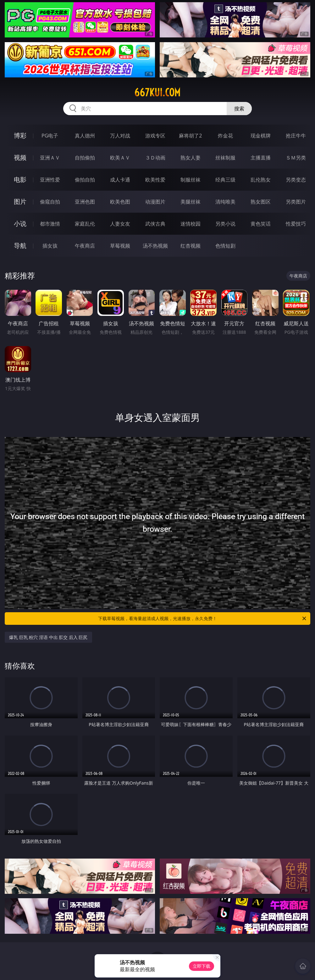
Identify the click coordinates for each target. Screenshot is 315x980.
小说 (20, 224)
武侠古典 (155, 224)
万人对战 (120, 136)
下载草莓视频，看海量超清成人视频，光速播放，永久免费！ (203, 619)
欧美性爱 (155, 180)
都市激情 (50, 224)
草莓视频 (120, 246)
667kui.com (157, 92)
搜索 (239, 109)
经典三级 (225, 180)
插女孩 (50, 246)
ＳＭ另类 (296, 158)
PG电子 (50, 136)
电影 (20, 179)
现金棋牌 (261, 136)
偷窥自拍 (50, 202)
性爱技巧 (296, 224)
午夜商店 (85, 246)
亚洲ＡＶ (50, 158)
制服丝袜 (191, 180)
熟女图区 (261, 202)
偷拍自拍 (85, 180)
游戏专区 (155, 136)
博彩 (20, 135)
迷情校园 (191, 224)
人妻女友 (120, 224)
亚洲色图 (85, 202)
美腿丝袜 (191, 202)
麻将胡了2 (190, 136)
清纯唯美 (225, 202)
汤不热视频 (155, 246)
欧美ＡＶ (120, 158)
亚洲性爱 (50, 180)
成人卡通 (120, 180)
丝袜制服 (225, 158)
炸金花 (225, 136)
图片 (20, 202)
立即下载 (202, 966)
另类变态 (296, 180)
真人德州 (85, 136)
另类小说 (225, 224)
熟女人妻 (191, 158)
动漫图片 (155, 202)
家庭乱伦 (85, 224)
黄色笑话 (261, 224)
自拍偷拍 (85, 158)
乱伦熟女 (261, 180)
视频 (20, 157)
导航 (20, 246)
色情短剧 (225, 246)
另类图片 (296, 202)
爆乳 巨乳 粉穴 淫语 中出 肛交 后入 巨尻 (48, 637)
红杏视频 (191, 246)
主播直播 (261, 158)
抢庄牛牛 (296, 136)
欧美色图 (120, 202)
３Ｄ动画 (155, 158)
